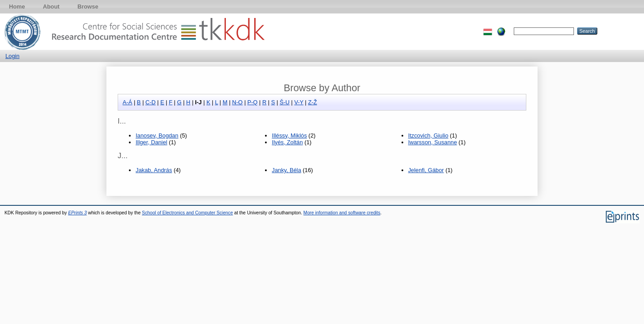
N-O (237, 102)
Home (17, 7)
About (51, 7)
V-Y (299, 102)
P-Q (253, 102)
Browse (88, 7)
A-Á (127, 102)
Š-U (285, 102)
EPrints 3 (78, 213)
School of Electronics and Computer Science (187, 213)
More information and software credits (342, 213)
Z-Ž (313, 102)
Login (12, 56)
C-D (151, 102)
